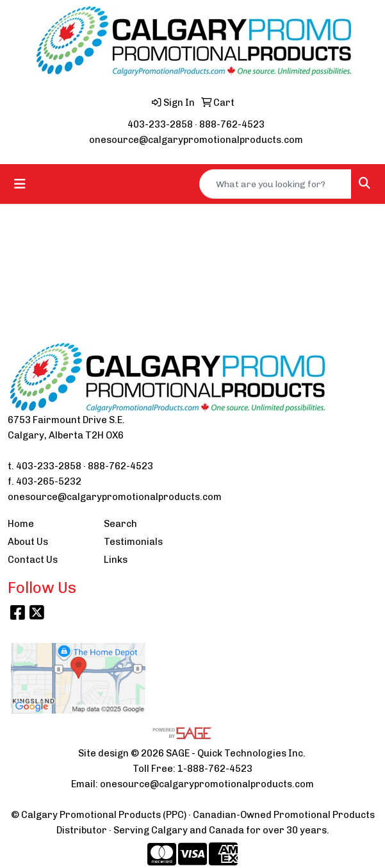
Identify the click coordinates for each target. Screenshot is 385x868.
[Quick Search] (275, 184)
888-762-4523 (232, 124)
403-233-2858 (160, 124)
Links (116, 560)
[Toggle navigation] (20, 184)
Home (21, 524)
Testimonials (133, 542)
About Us (28, 542)
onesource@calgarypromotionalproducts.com (196, 140)
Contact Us (33, 560)
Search (120, 524)
